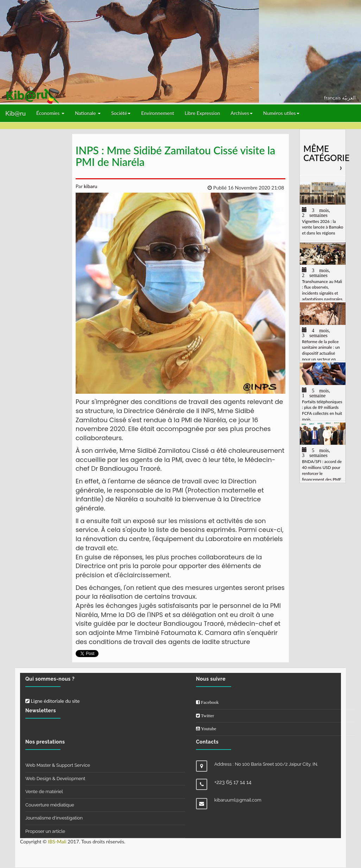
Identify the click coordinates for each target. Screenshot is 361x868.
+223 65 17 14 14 (233, 782)
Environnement (158, 113)
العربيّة (349, 98)
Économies (50, 113)
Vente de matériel (44, 792)
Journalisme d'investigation (54, 818)
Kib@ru (15, 113)
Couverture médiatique (50, 805)
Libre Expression (202, 113)
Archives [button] (242, 113)
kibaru (90, 186)
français (333, 98)
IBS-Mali (57, 841)
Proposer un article (45, 831)
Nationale (88, 113)
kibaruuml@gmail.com (238, 800)
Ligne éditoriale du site (52, 701)
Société (121, 113)
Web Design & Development (55, 779)
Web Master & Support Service (58, 765)
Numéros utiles (281, 113)
